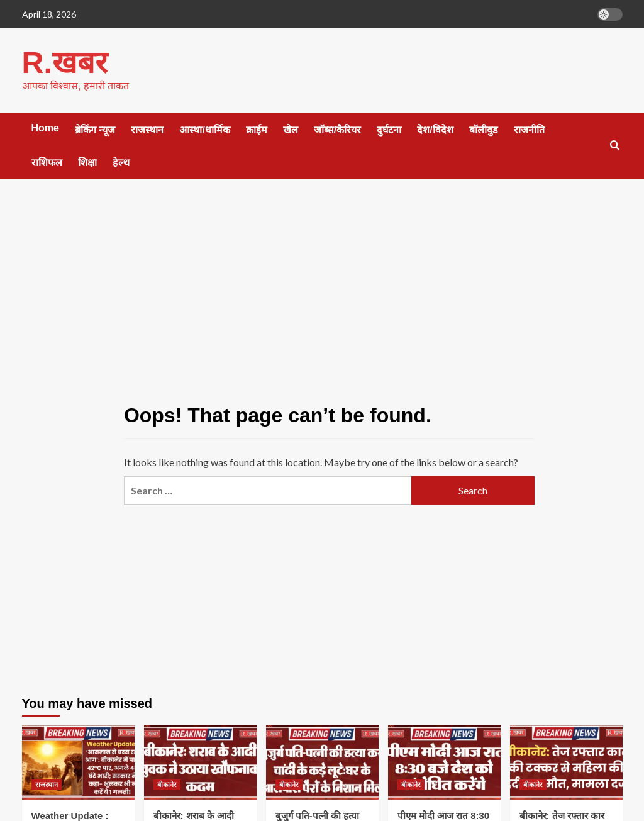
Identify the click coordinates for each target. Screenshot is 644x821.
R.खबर (64, 62)
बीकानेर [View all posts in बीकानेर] (167, 784)
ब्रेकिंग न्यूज (95, 129)
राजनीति (529, 129)
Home (45, 127)
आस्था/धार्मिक (204, 129)
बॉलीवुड (484, 129)
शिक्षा (87, 162)
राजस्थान (147, 129)
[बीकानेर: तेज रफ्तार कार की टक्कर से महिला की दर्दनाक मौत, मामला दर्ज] (566, 762)
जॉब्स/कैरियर (337, 129)
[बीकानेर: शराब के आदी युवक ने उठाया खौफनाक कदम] (200, 762)
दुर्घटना (389, 129)
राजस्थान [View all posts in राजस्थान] (47, 784)
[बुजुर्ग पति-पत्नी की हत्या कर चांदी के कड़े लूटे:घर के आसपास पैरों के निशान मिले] (322, 762)
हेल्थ (121, 162)
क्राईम (257, 129)
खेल (291, 129)
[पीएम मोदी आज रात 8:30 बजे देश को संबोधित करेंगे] (444, 762)
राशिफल (47, 162)
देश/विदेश (435, 129)
